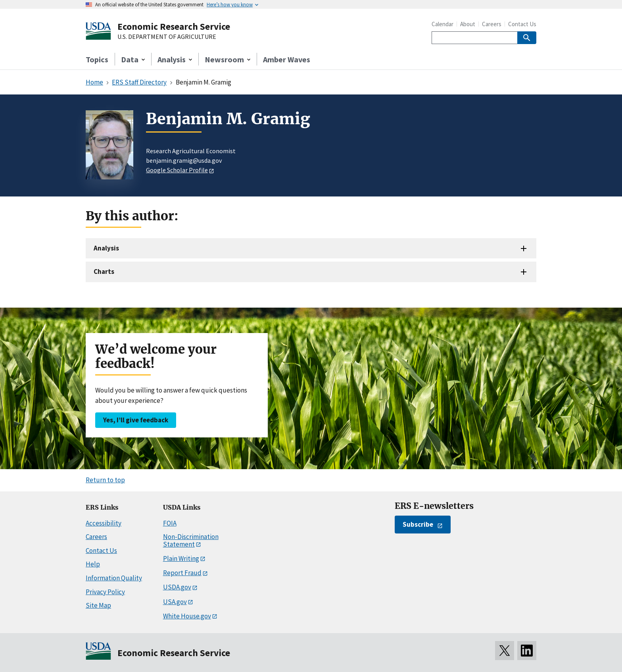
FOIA (170, 523)
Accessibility (104, 523)
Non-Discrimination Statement (191, 540)
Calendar (443, 24)
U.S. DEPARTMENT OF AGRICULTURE (167, 37)
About (468, 24)
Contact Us (522, 24)
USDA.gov (177, 587)
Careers (492, 24)
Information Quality (114, 578)
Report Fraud (182, 573)
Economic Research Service (174, 26)
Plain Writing (181, 558)
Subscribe (418, 524)
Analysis (106, 248)
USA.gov (175, 602)
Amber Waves (287, 59)
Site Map (98, 605)
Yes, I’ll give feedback (136, 420)
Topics (97, 59)
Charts (104, 271)
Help (93, 564)
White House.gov (187, 616)
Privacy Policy (105, 592)
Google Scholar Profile (177, 170)
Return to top (105, 480)
